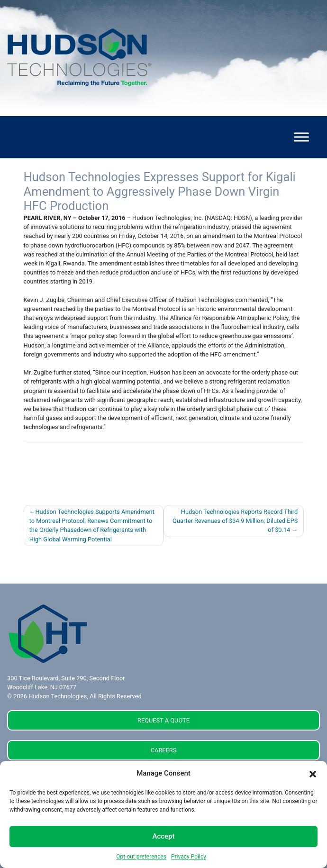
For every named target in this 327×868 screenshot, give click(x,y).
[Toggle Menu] (301, 137)
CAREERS (164, 750)
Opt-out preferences (141, 857)
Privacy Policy (189, 857)
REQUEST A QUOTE (163, 720)
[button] (313, 774)
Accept (163, 836)
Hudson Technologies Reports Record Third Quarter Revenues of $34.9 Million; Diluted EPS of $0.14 (235, 521)
